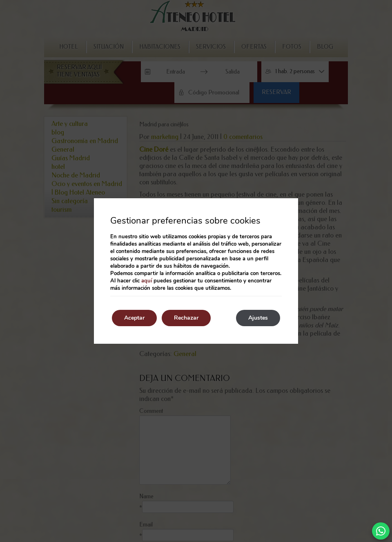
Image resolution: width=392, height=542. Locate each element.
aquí (147, 281)
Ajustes (258, 318)
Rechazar (186, 318)
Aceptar (134, 318)
